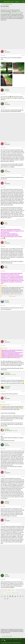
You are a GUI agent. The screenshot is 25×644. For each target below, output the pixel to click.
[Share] (22, 55)
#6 (24, 187)
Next (13, 590)
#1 (24, 55)
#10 (24, 306)
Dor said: (3, 285)
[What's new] (21, 2)
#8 (24, 246)
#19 (24, 524)
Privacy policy (16, 639)
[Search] (23, 2)
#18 (24, 507)
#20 (24, 580)
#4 (24, 148)
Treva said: (4, 348)
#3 (24, 108)
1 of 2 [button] (9, 590)
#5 (24, 175)
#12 (24, 378)
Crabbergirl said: (5, 405)
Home (2, 640)
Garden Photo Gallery (16, 13)
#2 (24, 94)
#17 (24, 476)
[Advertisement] (12, 35)
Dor (2, 8)
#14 (24, 402)
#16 (24, 449)
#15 (24, 434)
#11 (24, 346)
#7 (24, 227)
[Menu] (2, 2)
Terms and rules (9, 639)
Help (20, 639)
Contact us (3, 639)
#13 (24, 392)
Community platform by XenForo (11, 643)
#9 (24, 271)
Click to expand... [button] (13, 296)
